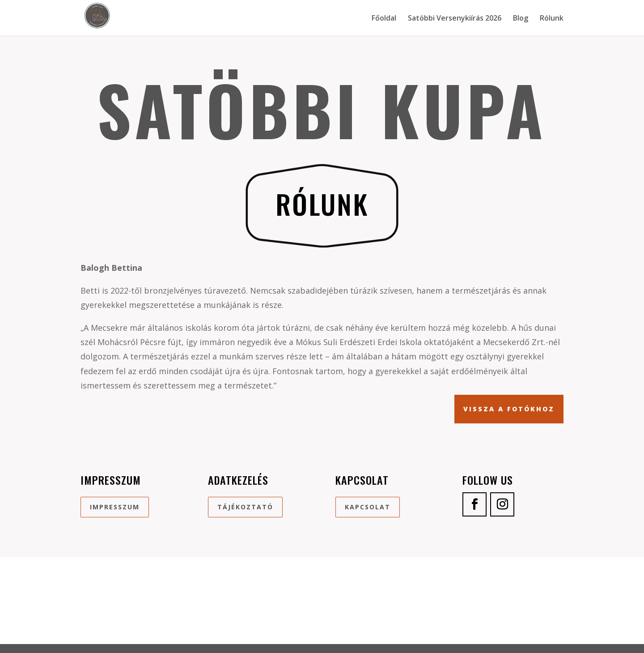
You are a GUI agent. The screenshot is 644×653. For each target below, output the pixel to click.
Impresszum (115, 507)
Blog (521, 19)
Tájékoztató (245, 507)
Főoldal (384, 19)
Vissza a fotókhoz (509, 409)
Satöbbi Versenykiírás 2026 (455, 19)
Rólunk (552, 19)
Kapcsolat (368, 507)
